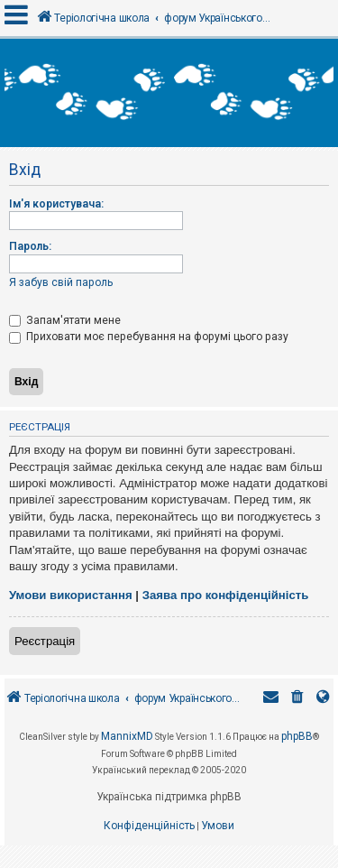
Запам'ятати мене (65, 320)
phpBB (297, 736)
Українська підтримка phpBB (169, 797)
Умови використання (71, 595)
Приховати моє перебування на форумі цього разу (149, 337)
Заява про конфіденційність (226, 595)
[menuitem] (297, 699)
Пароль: (30, 246)
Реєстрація (45, 641)
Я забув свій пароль (61, 282)
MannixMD (127, 736)
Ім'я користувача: (56, 204)
